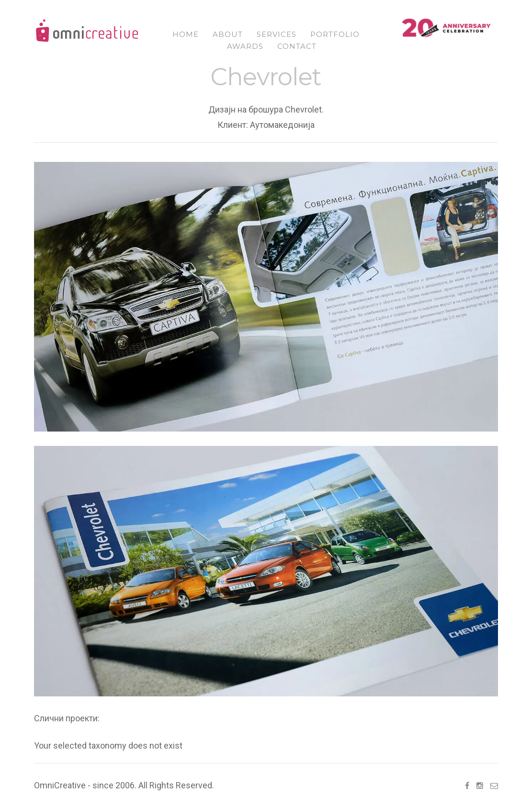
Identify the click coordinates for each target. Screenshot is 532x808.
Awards (245, 46)
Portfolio (335, 34)
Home (186, 34)
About (228, 34)
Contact (297, 46)
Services (277, 34)
